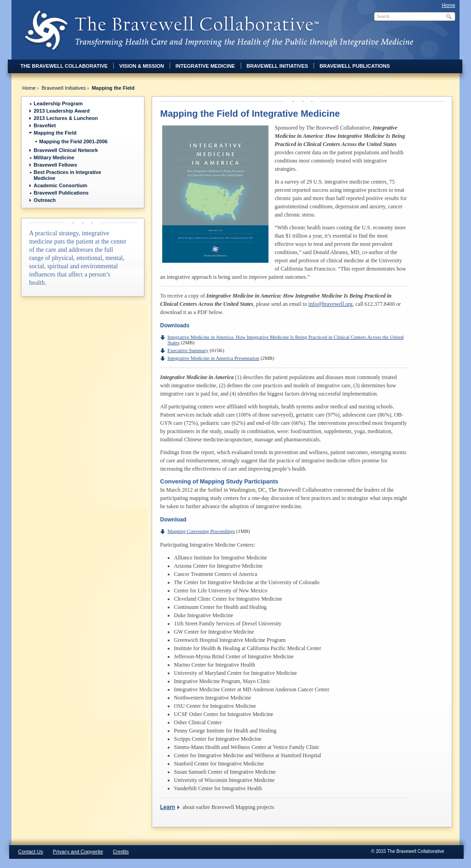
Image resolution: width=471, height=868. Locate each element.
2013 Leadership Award (62, 111)
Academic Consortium (61, 185)
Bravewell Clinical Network (66, 150)
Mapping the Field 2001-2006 (74, 141)
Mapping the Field (55, 133)
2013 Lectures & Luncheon (66, 118)
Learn (168, 807)
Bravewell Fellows (56, 165)
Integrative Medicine (205, 66)
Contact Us (31, 852)
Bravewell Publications (354, 66)
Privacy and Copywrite (78, 852)
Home (448, 5)
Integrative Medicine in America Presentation (214, 358)
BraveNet (45, 125)
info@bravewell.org (330, 304)
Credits (121, 852)
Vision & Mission (142, 66)
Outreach (45, 200)
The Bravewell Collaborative (64, 66)
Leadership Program (58, 103)
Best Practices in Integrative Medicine (68, 175)
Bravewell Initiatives (277, 66)
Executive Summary (188, 350)
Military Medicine (54, 157)
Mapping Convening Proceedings (201, 531)
